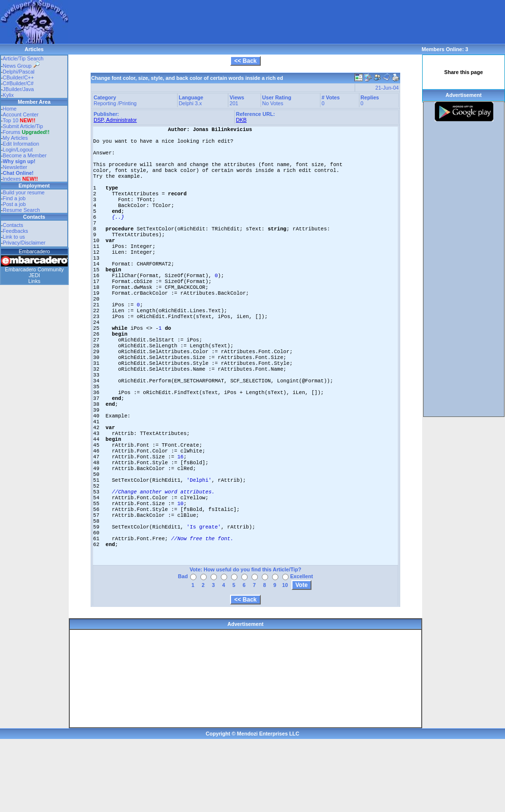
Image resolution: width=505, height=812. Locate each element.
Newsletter (15, 167)
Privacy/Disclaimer (24, 243)
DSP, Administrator (115, 120)
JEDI (34, 275)
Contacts (13, 225)
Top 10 (11, 120)
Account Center (21, 114)
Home (10, 109)
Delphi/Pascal (19, 72)
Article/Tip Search (23, 58)
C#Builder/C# (18, 83)
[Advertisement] (126, 15)
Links (34, 281)
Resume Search (21, 210)
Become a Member (25, 155)
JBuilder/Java (19, 89)
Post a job (14, 204)
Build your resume (24, 192)
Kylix (9, 95)
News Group (21, 66)
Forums (26, 132)
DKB (241, 120)
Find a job (14, 198)
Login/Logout (18, 150)
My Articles (16, 138)
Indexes (12, 179)
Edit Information (21, 144)
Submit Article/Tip (23, 126)
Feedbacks (16, 231)
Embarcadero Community (34, 269)
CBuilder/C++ (19, 77)
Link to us (14, 237)
